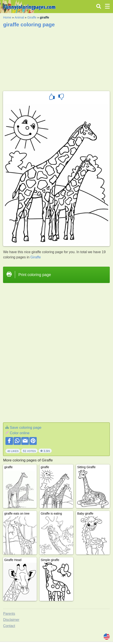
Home (7, 17)
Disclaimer (11, 620)
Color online (20, 433)
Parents (9, 614)
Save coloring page (26, 428)
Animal (19, 17)
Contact (9, 626)
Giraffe (32, 17)
